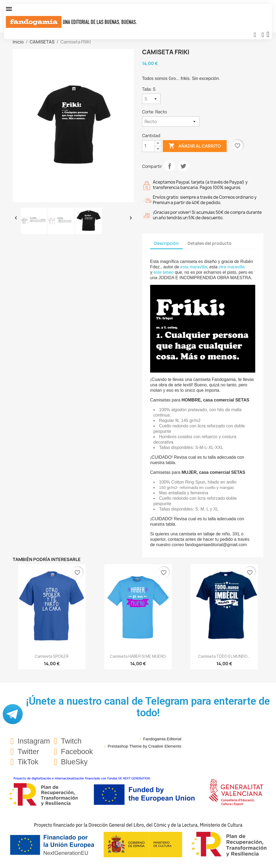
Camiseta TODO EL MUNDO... (224, 656)
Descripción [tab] (166, 243)
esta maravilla (194, 267)
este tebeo (163, 272)
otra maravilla (232, 267)
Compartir (170, 166)
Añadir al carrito (195, 146)
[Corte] (171, 121)
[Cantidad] (149, 146)
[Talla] (151, 99)
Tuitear (183, 166)
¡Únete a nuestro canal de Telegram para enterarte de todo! (148, 707)
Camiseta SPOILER (52, 656)
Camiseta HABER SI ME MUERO (138, 656)
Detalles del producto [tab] (210, 243)
